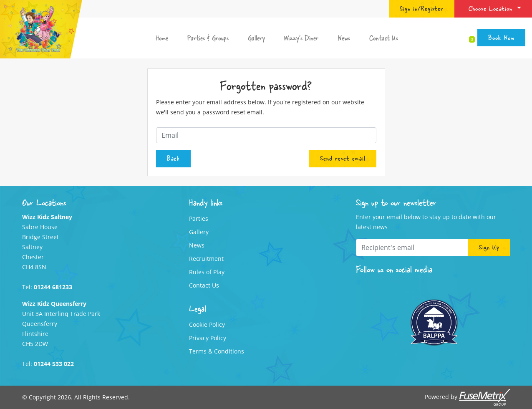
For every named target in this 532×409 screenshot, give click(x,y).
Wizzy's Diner (301, 38)
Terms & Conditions (217, 351)
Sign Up (489, 247)
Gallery (256, 38)
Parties (199, 218)
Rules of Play (207, 272)
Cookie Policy (207, 324)
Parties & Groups (208, 38)
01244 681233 (53, 287)
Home (162, 38)
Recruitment (206, 259)
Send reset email (343, 158)
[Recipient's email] (412, 247)
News (344, 38)
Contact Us (384, 38)
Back (173, 158)
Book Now (501, 38)
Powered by (467, 397)
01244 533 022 (54, 364)
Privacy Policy (208, 338)
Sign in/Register (422, 8)
